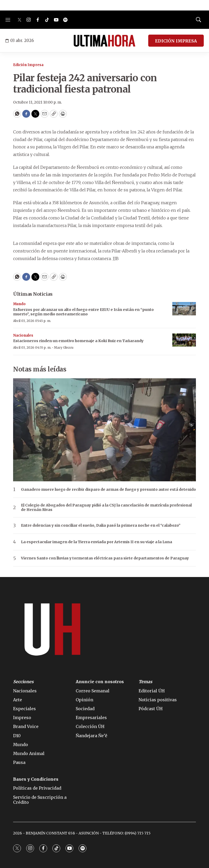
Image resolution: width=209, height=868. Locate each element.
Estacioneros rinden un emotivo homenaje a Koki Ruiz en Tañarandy (78, 341)
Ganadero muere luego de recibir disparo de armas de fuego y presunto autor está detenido (108, 490)
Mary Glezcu (64, 347)
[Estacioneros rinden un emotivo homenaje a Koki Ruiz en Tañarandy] (184, 340)
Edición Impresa (28, 65)
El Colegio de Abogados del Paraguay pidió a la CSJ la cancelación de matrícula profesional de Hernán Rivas (106, 508)
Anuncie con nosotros (100, 682)
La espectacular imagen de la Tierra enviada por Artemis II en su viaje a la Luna (97, 542)
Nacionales (23, 335)
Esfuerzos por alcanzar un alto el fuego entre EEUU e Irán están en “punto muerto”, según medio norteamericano (83, 312)
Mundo (19, 304)
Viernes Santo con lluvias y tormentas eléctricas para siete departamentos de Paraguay (105, 558)
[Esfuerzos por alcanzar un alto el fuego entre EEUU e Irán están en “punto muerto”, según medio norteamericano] (184, 309)
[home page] (104, 41)
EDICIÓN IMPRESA (176, 41)
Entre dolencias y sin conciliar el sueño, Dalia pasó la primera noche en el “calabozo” (101, 525)
